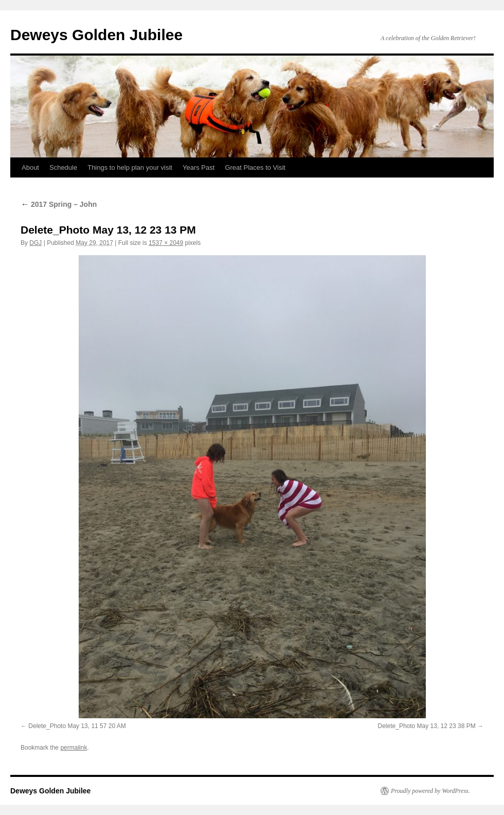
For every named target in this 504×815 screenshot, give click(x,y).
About (30, 167)
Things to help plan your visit (130, 167)
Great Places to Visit (255, 167)
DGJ (35, 243)
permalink (74, 748)
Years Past (199, 167)
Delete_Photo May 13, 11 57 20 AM (77, 726)
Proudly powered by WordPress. (430, 791)
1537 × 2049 (166, 243)
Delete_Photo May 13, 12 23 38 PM (427, 726)
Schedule (63, 167)
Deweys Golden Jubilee (96, 35)
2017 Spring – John (59, 204)
